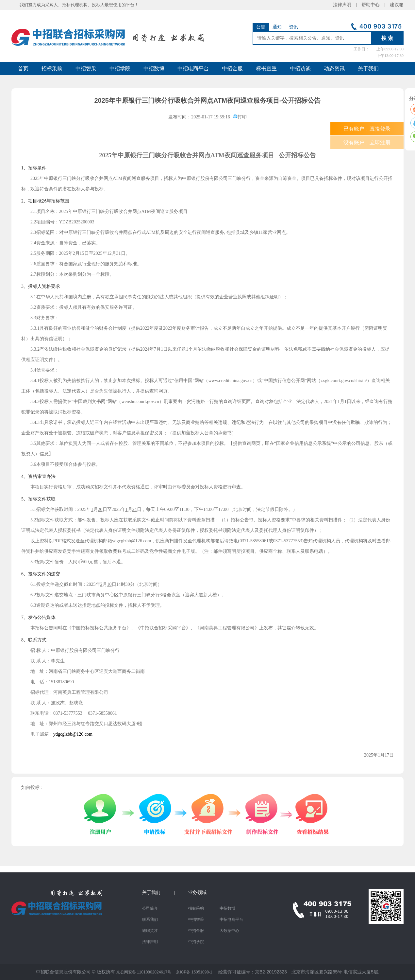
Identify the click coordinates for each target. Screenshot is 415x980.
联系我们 (150, 919)
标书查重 (266, 69)
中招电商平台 (193, 69)
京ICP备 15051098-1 (194, 972)
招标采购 (52, 69)
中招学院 (120, 69)
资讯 (293, 27)
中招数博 (154, 69)
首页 (23, 69)
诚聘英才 (150, 931)
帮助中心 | (373, 5)
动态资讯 (334, 69)
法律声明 (150, 942)
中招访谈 (300, 69)
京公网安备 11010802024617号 (144, 972)
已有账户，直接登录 (367, 129)
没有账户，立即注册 (367, 142)
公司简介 (150, 908)
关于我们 (368, 69)
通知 (277, 27)
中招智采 (86, 69)
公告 (261, 27)
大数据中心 (229, 931)
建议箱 (394, 5)
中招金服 (232, 69)
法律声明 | (347, 5)
